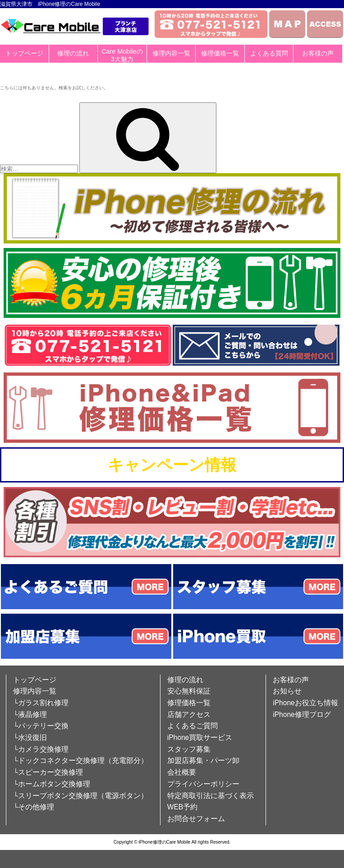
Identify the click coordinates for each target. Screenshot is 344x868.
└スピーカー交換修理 (48, 772)
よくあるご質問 (193, 726)
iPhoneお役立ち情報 (305, 703)
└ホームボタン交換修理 (52, 784)
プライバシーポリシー (203, 784)
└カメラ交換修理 (41, 749)
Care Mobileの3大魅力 (122, 55)
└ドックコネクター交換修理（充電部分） (80, 760)
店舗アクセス (189, 714)
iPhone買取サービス (200, 737)
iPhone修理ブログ (302, 714)
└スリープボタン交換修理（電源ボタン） (80, 796)
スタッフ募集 (189, 749)
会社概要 (182, 772)
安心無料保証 (189, 691)
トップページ (24, 53)
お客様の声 (318, 53)
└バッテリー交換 (41, 726)
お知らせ (287, 691)
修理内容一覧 (171, 53)
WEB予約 (183, 807)
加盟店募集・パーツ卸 (203, 760)
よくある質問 (269, 53)
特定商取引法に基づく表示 (211, 796)
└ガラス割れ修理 (41, 703)
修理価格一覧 (220, 53)
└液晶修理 (30, 714)
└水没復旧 (30, 737)
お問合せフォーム (196, 819)
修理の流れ (73, 53)
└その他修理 (34, 807)
